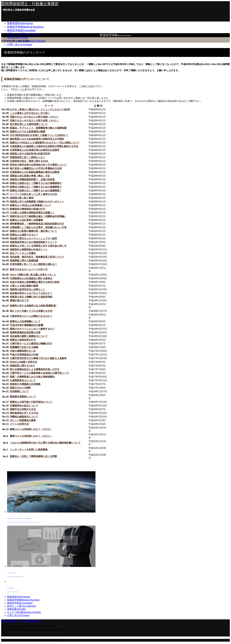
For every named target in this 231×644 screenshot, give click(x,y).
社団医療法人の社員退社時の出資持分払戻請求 (35, 150)
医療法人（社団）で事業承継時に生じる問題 (33, 456)
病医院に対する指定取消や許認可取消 (30, 154)
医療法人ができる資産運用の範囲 (28, 132)
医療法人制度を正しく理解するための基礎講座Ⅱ (36, 187)
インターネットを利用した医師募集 (29, 450)
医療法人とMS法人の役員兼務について (30, 205)
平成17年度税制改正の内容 (24, 355)
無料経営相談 (21, 30)
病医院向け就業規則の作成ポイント (29, 249)
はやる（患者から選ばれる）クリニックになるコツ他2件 (40, 109)
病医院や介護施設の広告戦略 (25, 384)
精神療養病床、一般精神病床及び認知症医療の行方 (37, 224)
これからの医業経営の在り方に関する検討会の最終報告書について (45, 443)
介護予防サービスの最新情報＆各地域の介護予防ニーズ (39, 373)
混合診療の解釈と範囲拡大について (29, 336)
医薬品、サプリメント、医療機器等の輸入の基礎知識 (38, 128)
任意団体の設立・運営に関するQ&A (29, 161)
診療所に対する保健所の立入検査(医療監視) (33, 306)
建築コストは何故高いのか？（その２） (31, 429)
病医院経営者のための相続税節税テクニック (33, 242)
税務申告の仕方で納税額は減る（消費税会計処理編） (38, 216)
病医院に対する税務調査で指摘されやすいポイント (37, 202)
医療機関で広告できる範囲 (24, 347)
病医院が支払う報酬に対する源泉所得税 (31, 297)
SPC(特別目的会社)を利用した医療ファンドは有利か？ (39, 135)
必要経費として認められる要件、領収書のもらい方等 (38, 227)
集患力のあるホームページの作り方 (29, 269)
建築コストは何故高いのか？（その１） (31, 436)
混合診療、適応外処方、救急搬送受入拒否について (37, 257)
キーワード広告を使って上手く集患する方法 (33, 194)
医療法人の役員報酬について (25, 321)
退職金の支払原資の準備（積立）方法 (30, 176)
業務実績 (20, 23)
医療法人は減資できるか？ (24, 235)
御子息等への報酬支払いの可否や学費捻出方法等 (36, 168)
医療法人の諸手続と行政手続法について (31, 402)
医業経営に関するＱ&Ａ (22, 366)
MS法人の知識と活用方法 (23, 362)
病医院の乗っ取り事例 (22, 198)
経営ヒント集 (23, 34)
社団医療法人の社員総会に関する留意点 (31, 278)
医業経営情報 (25, 27)
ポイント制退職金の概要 (23, 420)
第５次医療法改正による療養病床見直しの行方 (35, 369)
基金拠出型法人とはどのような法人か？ (31, 293)
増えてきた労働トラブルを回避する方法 (31, 311)
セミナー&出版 (24, 612)
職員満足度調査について (23, 397)
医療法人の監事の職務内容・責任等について (33, 231)
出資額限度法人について (23, 380)
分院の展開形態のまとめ (23, 351)
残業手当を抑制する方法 (23, 409)
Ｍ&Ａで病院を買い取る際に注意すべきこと (33, 275)
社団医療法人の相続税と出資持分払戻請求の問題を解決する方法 (44, 146)
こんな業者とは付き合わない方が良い (30, 113)
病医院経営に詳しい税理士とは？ (28, 157)
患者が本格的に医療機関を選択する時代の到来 (35, 282)
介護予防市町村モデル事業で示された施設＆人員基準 (38, 358)
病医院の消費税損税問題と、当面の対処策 (32, 179)
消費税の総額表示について (24, 417)
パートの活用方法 (19, 424)
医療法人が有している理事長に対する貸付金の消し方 (38, 246)
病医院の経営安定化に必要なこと (28, 289)
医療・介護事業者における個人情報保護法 (32, 377)
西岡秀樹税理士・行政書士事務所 (30, 4)
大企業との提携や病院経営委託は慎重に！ (32, 213)
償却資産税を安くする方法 (24, 413)
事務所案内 (17, 37)
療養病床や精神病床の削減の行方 (28, 209)
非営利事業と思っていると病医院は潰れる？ (33, 264)
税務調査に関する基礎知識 (24, 261)
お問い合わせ (20, 45)
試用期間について (19, 391)
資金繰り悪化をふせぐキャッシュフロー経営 (33, 238)
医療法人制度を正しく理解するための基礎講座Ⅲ (36, 183)
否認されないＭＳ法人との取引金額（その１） (35, 121)
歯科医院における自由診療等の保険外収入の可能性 (37, 139)
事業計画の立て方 (19, 300)
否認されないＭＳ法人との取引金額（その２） (35, 117)
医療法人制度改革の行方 (23, 340)
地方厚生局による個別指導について (29, 124)
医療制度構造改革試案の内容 (25, 332)
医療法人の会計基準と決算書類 (26, 220)
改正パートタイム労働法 (23, 253)
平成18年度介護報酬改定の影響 (27, 325)
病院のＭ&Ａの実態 (20, 388)
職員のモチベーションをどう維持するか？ (32, 329)
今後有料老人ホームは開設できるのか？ (31, 316)
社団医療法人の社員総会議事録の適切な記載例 (35, 172)
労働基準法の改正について (24, 406)
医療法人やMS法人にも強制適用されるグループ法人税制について (45, 143)
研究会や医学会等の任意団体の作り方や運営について (38, 165)
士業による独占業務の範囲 (24, 286)
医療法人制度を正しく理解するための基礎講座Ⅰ (36, 191)
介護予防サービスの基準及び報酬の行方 (31, 344)
